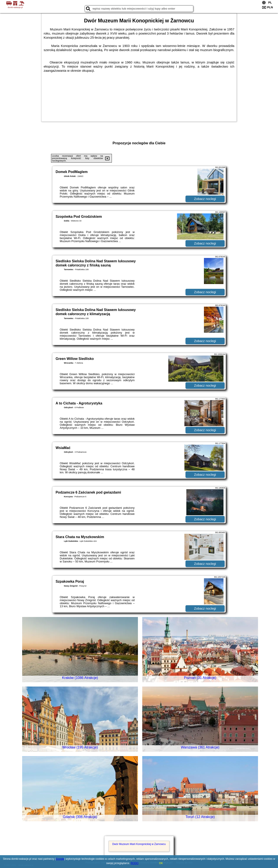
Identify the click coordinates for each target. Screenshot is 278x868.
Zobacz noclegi (205, 199)
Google (60, 859)
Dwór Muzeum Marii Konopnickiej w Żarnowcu (139, 844)
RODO (135, 863)
